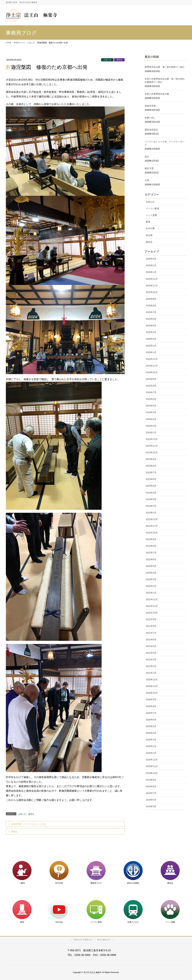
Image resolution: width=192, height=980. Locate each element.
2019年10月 (152, 773)
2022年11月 (152, 526)
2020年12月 (152, 680)
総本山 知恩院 (133, 883)
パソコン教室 (152, 208)
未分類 (149, 235)
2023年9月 (151, 459)
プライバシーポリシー (83, 940)
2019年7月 (151, 793)
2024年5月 (151, 406)
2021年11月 (152, 606)
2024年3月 (151, 419)
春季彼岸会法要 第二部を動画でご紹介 (165, 67)
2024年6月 (151, 399)
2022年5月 (151, 566)
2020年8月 (151, 706)
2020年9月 (151, 700)
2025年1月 (151, 352)
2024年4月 (151, 412)
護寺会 (119, 60)
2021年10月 (152, 613)
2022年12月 (152, 519)
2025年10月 (152, 292)
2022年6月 (151, 559)
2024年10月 (152, 372)
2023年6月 (151, 479)
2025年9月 (151, 299)
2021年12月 (152, 599)
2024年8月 (151, 386)
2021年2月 (151, 666)
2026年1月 (151, 272)
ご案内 (22, 883)
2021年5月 (151, 646)
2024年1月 (151, 432)
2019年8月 (151, 786)
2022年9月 (151, 539)
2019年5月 (151, 800)
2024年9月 (151, 379)
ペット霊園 (151, 215)
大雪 (147, 180)
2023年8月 (151, 466)
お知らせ (107, 60)
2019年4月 (151, 806)
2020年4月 (151, 733)
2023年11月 (152, 446)
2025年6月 (151, 319)
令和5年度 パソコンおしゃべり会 (28, 824)
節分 (147, 157)
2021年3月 (151, 660)
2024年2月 (151, 426)
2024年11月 (152, 366)
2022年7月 (151, 553)
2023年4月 (151, 493)
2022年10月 (152, 533)
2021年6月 (151, 640)
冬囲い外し (150, 118)
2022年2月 (151, 586)
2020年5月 (151, 726)
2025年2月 (151, 346)
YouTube (59, 922)
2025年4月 (151, 332)
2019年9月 (151, 780)
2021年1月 (151, 673)
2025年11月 (152, 286)
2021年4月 (151, 653)
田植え (15, 832)
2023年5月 (151, 486)
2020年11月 (152, 686)
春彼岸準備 (150, 106)
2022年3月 (151, 579)
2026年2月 (151, 265)
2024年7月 (151, 392)
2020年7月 (151, 713)
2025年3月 (151, 339)
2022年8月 (151, 546)
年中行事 (150, 228)
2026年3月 (151, 259)
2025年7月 (151, 312)
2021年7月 (151, 633)
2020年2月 (151, 746)
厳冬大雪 (149, 168)
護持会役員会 (151, 130)
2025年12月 (152, 279)
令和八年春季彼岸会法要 (157, 94)
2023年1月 (151, 513)
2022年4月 (151, 573)
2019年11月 (152, 766)
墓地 (148, 222)
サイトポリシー (104, 940)
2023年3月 (151, 499)
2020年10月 (152, 693)
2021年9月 (151, 619)
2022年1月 (151, 593)
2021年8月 (151, 626)
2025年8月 (151, 306)
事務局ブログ (96, 883)
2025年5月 (151, 326)
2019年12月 (152, 760)
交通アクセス (133, 922)
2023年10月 (152, 452)
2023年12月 (152, 439)
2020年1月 (151, 753)
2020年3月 (151, 740)
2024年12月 (152, 359)
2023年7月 (151, 472)
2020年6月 (151, 720)
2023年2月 (151, 506)
